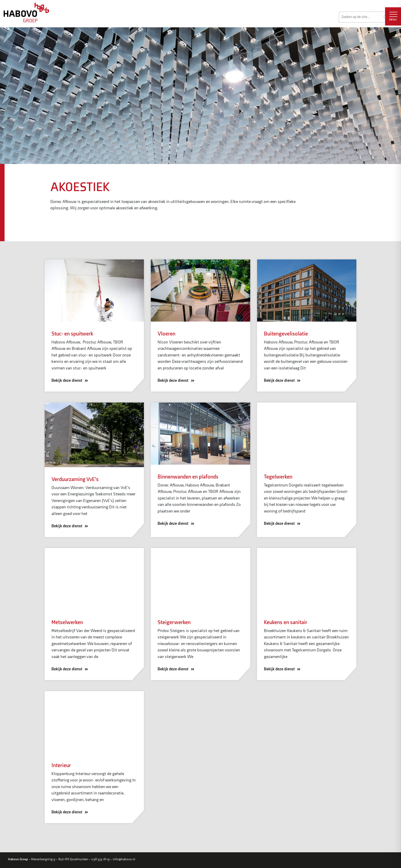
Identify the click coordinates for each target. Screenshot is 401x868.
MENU (393, 17)
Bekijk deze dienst (71, 381)
